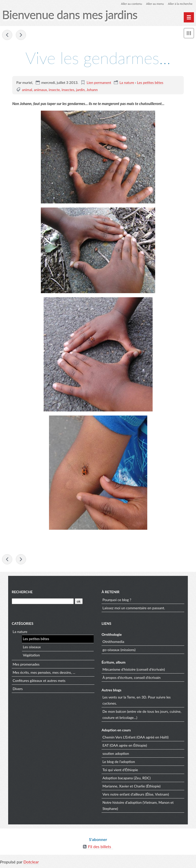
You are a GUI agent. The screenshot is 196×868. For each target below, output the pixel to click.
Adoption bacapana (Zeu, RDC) (127, 779)
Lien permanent (99, 82)
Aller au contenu (129, 4)
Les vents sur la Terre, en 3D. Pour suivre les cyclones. (137, 701)
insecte (54, 90)
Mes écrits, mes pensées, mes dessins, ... (44, 673)
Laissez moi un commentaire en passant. (134, 609)
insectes (68, 90)
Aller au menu (154, 4)
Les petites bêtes (150, 82)
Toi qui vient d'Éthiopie (120, 770)
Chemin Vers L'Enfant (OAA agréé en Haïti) (136, 738)
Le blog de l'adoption (119, 762)
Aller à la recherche (180, 4)
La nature (127, 82)
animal (27, 90)
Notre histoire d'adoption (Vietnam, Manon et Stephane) (138, 806)
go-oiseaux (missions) (119, 650)
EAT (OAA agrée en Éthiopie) (125, 746)
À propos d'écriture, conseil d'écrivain (132, 678)
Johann (92, 90)
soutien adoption (116, 754)
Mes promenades (26, 665)
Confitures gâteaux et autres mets (39, 681)
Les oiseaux (32, 648)
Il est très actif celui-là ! (7, 35)
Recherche (22, 593)
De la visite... (21, 35)
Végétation (32, 656)
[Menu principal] (189, 17)
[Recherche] (43, 602)
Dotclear (31, 863)
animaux (40, 90)
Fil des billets (100, 847)
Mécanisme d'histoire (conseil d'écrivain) (134, 670)
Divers (18, 689)
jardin (80, 90)
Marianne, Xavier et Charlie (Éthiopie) (132, 787)
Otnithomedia (113, 642)
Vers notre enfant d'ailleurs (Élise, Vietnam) (136, 795)
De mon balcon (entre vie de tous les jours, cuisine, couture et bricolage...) (142, 715)
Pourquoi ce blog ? (117, 600)
